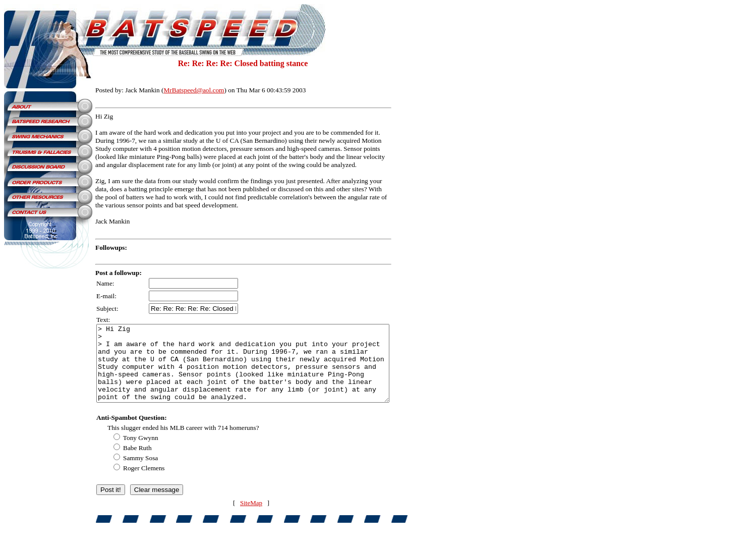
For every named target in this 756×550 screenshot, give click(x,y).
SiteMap (260, 518)
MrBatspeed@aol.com (194, 90)
